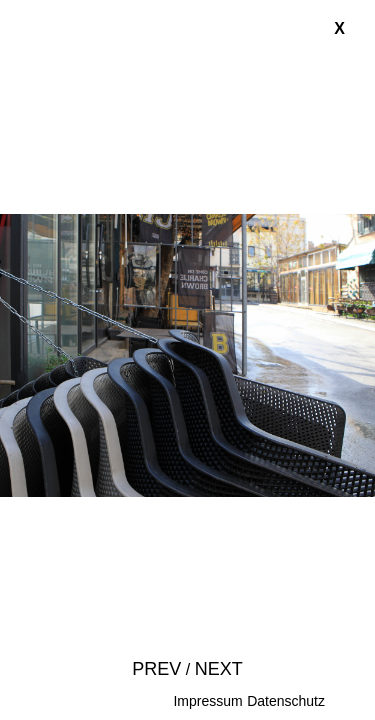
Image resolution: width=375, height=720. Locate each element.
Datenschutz (286, 701)
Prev (156, 669)
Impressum (207, 701)
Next (219, 669)
